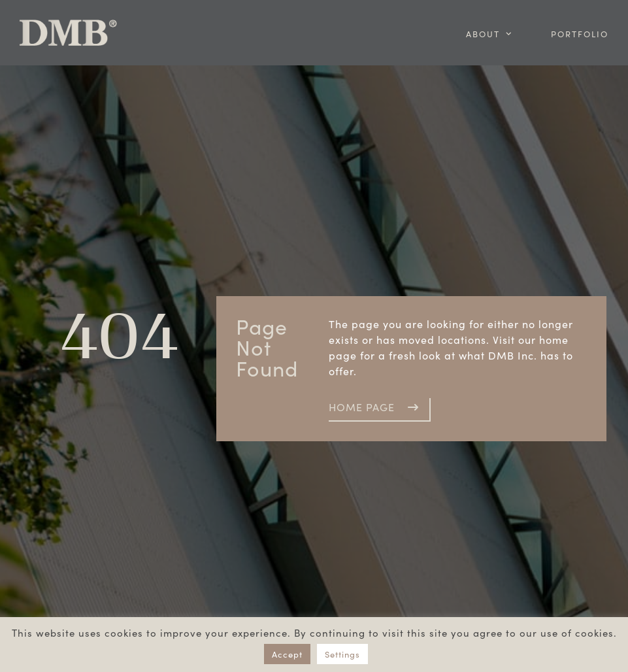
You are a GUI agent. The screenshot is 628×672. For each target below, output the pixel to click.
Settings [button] (342, 654)
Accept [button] (287, 654)
